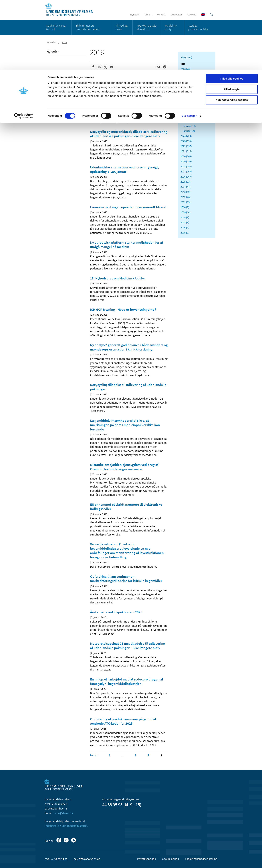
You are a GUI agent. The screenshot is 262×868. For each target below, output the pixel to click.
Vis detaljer (189, 46)
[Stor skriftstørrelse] (158, 67)
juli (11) (187, 102)
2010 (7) (185, 207)
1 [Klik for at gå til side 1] (110, 755)
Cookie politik (170, 859)
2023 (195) (186, 141)
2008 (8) (185, 217)
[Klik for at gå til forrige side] (94, 755)
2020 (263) (186, 156)
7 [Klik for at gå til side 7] (148, 755)
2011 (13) (185, 202)
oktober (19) (190, 88)
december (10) (191, 79)
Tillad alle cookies (232, 9)
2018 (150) (186, 166)
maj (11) (187, 112)
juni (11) (187, 107)
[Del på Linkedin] (99, 67)
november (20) (191, 84)
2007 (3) (185, 222)
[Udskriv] (164, 67)
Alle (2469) (186, 57)
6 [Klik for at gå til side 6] (135, 755)
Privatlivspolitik (146, 859)
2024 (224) (186, 136)
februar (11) (189, 126)
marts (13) (188, 121)
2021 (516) (186, 151)
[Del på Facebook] (93, 67)
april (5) (187, 117)
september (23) (191, 93)
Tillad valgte (232, 20)
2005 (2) (185, 233)
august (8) (188, 98)
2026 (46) (185, 69)
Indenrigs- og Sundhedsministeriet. (66, 826)
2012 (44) (185, 197)
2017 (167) (186, 172)
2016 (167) (186, 177)
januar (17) (189, 131)
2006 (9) (185, 227)
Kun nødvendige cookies (232, 30)
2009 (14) (185, 212)
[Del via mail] (112, 67)
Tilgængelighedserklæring (201, 859)
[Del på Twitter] (105, 67)
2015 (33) (185, 182)
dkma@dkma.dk (63, 813)
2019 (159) (186, 161)
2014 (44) (185, 187)
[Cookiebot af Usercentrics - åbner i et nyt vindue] (24, 46)
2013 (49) (185, 192)
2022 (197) (186, 146)
